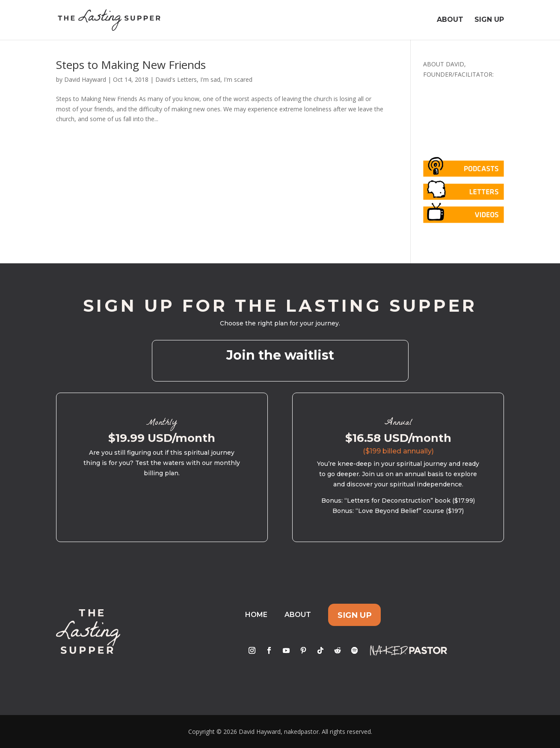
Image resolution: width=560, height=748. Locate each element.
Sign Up (489, 21)
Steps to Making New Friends (131, 65)
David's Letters (176, 79)
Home (256, 615)
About (450, 21)
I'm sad (210, 79)
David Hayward (85, 79)
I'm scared (238, 79)
